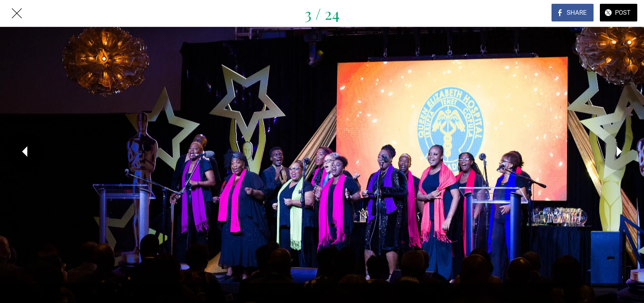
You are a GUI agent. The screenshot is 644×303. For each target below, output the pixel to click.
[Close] (17, 13)
